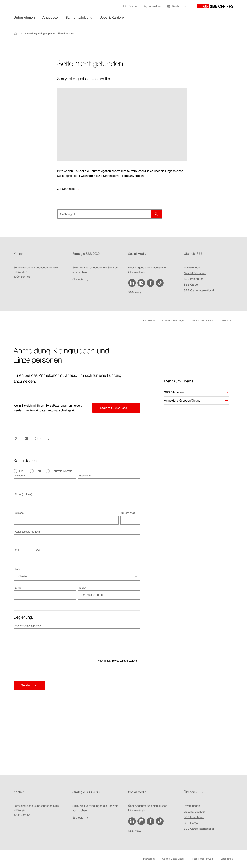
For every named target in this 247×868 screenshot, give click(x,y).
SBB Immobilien (194, 279)
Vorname (20, 476)
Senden (25, 685)
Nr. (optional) (128, 513)
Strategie (81, 280)
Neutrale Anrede (62, 471)
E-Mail (19, 588)
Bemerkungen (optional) (28, 626)
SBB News (135, 293)
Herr (38, 471)
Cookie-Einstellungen (173, 320)
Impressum (149, 320)
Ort (38, 550)
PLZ (17, 550)
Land (18, 569)
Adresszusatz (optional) (28, 532)
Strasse (19, 513)
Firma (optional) (24, 494)
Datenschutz (227, 320)
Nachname (85, 476)
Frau (22, 471)
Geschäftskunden (195, 273)
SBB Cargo (191, 285)
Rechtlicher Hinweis (203, 320)
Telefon (82, 588)
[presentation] (196, 381)
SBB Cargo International (199, 291)
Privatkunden (192, 268)
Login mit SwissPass (113, 408)
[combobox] (66, 520)
